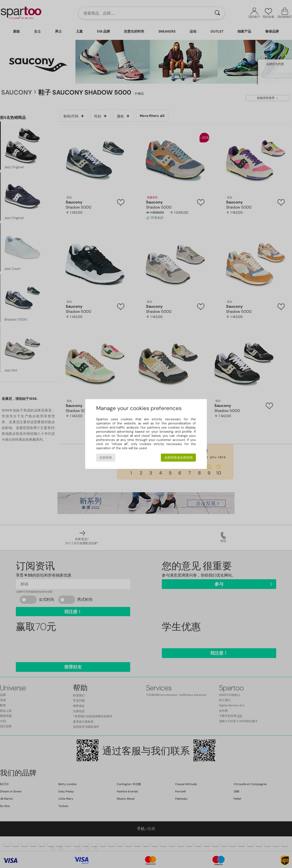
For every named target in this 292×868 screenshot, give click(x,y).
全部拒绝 (106, 458)
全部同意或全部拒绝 (178, 458)
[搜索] (217, 13)
